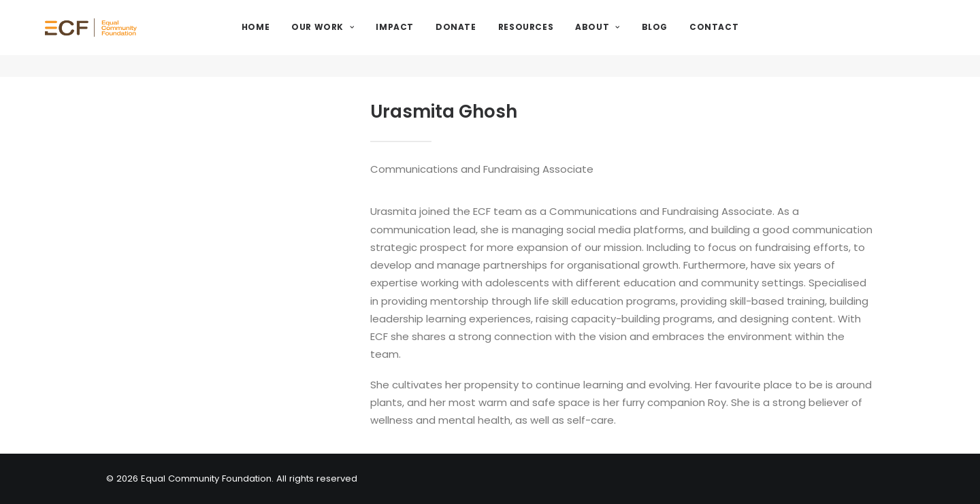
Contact (749, 38)
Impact (430, 38)
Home (291, 38)
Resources (561, 38)
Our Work (358, 38)
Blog (689, 38)
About (633, 38)
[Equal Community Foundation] (128, 39)
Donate (491, 38)
